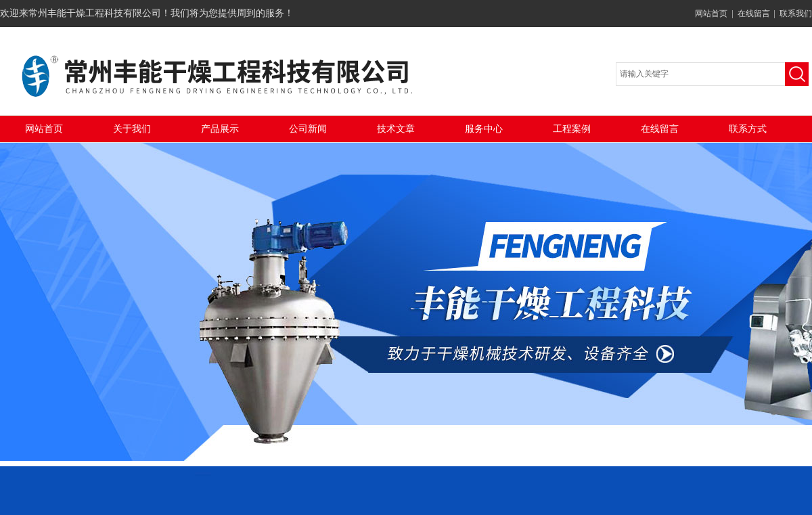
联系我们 (796, 14)
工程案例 (572, 129)
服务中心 (484, 129)
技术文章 (396, 129)
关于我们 (132, 129)
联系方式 (748, 129)
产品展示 (220, 129)
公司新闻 (308, 129)
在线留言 (754, 14)
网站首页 (711, 14)
